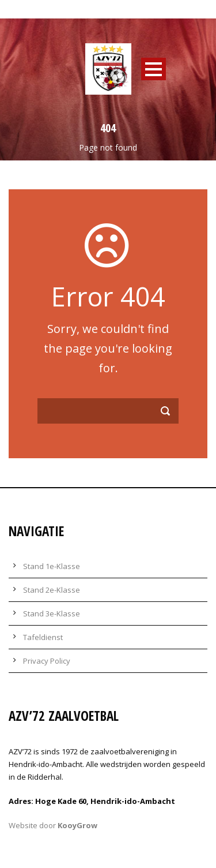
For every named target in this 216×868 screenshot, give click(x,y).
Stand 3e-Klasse (52, 613)
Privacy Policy (47, 661)
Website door (53, 825)
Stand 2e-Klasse (52, 590)
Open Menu (154, 69)
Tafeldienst (43, 637)
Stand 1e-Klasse (52, 566)
